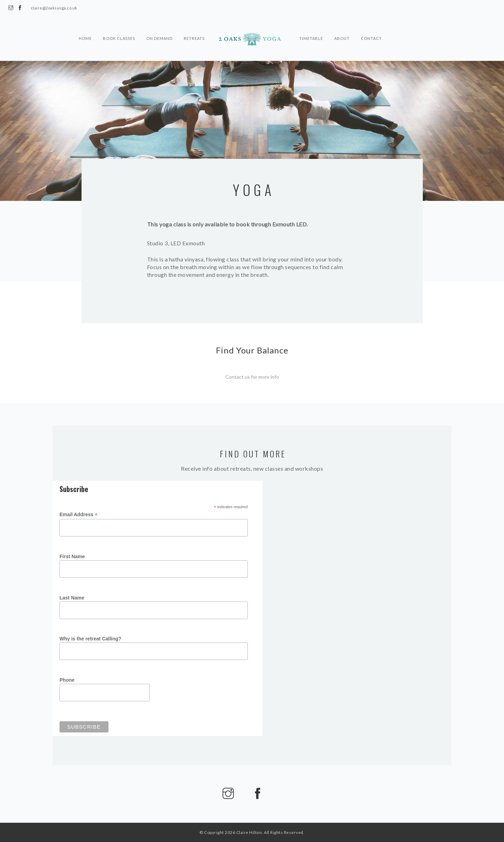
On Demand (159, 37)
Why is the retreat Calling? (90, 640)
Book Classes (119, 37)
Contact (371, 37)
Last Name (72, 599)
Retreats (194, 37)
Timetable (311, 37)
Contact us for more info (252, 377)
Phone (67, 681)
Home (85, 37)
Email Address (79, 516)
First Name (72, 558)
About (342, 37)
